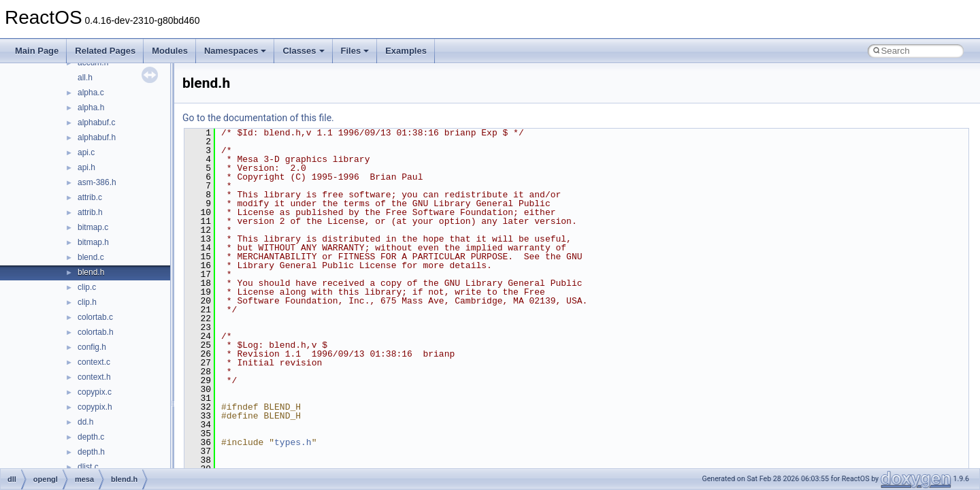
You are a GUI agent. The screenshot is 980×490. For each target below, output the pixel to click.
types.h (293, 442)
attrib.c (90, 197)
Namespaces (235, 51)
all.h (85, 78)
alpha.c (91, 93)
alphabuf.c (96, 122)
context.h (94, 377)
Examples (406, 51)
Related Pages (105, 51)
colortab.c (95, 317)
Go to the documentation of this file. (258, 118)
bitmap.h (93, 242)
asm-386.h (97, 182)
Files (355, 51)
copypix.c (95, 392)
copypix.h (95, 407)
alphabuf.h (97, 137)
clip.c (87, 287)
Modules (170, 51)
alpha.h (91, 108)
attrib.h (90, 212)
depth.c (91, 437)
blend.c (91, 257)
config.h (92, 347)
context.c (94, 362)
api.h (86, 167)
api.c (86, 152)
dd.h (85, 422)
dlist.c (88, 467)
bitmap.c (93, 227)
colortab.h (96, 332)
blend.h (91, 272)
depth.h (91, 452)
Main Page (37, 51)
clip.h (87, 302)
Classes (303, 51)
